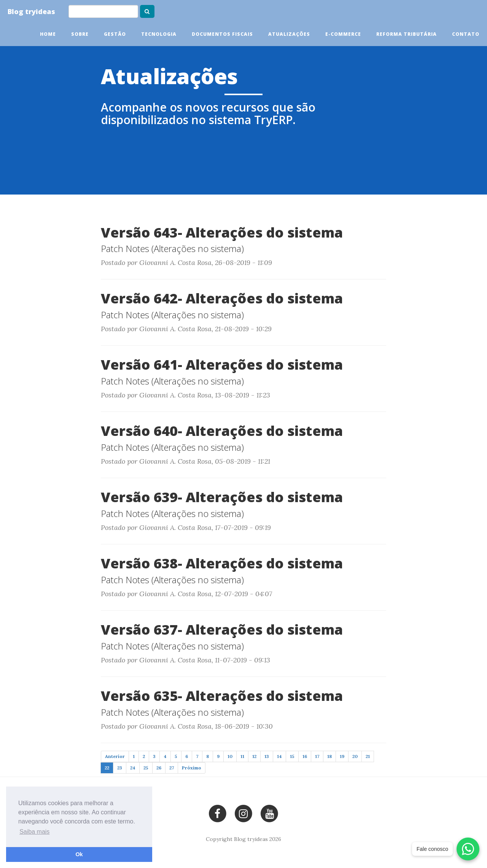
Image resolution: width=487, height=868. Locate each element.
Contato (466, 34)
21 (368, 756)
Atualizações (289, 34)
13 (267, 756)
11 (242, 756)
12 (254, 756)
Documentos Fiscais (222, 34)
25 (146, 768)
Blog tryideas (31, 11)
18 (329, 756)
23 (120, 768)
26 (159, 768)
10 (230, 756)
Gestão (115, 34)
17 (317, 756)
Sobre (80, 34)
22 (107, 768)
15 (292, 756)
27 (172, 768)
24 (133, 768)
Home (48, 34)
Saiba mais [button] (34, 832)
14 (279, 756)
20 (355, 756)
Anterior (115, 756)
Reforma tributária (407, 34)
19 (342, 756)
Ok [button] (79, 854)
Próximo (192, 768)
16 (305, 756)
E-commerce (343, 34)
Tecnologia (159, 34)
